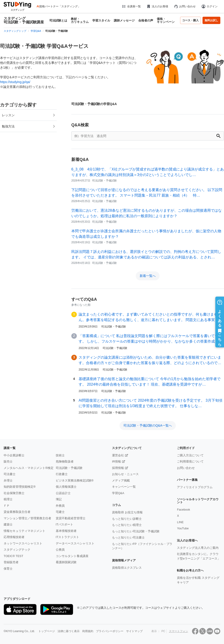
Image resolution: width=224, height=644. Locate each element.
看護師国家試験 (66, 562)
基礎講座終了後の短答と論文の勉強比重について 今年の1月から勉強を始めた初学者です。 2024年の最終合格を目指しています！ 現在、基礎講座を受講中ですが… (150, 382)
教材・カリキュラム (80, 20)
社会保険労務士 (14, 493)
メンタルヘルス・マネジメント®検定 (29, 468)
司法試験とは (58, 20)
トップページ (47, 631)
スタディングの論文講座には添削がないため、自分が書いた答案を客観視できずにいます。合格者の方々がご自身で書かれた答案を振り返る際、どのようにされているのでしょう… (150, 361)
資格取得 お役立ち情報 (127, 512)
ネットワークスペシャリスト (23, 543)
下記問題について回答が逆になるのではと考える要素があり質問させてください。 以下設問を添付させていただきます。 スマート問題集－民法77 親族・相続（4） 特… (147, 193)
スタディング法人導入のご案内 (198, 548)
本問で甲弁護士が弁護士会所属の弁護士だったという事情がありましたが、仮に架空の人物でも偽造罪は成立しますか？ (146, 234)
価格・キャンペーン (166, 20)
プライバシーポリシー (110, 631)
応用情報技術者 (14, 537)
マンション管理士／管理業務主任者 (27, 518)
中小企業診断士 (14, 455)
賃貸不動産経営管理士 (71, 518)
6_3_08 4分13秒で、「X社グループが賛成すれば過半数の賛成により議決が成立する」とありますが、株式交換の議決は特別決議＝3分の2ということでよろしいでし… (148, 172)
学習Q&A (118, 493)
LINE (180, 522)
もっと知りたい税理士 (127, 525)
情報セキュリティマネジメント (24, 531)
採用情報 (118, 468)
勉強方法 (8, 126)
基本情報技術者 (66, 531)
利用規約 (88, 631)
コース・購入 (190, 20)
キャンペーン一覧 (124, 487)
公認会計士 (63, 493)
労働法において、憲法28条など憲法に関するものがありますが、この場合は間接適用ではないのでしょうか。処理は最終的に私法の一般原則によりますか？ (147, 213)
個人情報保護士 (66, 487)
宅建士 (60, 512)
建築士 (8, 524)
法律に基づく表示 (69, 631)
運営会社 (118, 455)
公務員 (60, 550)
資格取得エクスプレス (127, 568)
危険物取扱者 (65, 461)
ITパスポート (65, 524)
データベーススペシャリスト (75, 543)
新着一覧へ (148, 276)
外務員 (60, 506)
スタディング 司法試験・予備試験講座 (24, 20)
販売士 (8, 461)
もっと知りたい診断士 (127, 519)
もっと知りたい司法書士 (128, 537)
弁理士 (8, 480)
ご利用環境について (190, 461)
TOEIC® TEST (13, 556)
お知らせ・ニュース (125, 474)
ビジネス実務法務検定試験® (75, 480)
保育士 (8, 569)
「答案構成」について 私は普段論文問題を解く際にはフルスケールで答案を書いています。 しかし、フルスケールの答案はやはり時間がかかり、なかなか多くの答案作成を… (150, 339)
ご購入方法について (190, 455)
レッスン (8, 115)
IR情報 (116, 461)
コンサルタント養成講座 (72, 556)
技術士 (60, 455)
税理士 (8, 499)
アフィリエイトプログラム (195, 487)
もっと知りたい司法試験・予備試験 (136, 531)
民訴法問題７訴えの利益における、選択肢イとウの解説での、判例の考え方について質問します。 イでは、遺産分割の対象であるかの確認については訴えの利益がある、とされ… (146, 254)
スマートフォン (179, 631)
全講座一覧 (131, 6)
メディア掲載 (121, 480)
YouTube (183, 528)
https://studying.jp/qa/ (15, 82)
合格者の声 (146, 20)
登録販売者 (11, 562)
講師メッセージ (124, 20)
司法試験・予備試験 (69, 468)
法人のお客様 (157, 6)
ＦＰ (7, 506)
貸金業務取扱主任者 (17, 512)
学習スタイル (101, 20)
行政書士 (62, 474)
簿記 (59, 499)
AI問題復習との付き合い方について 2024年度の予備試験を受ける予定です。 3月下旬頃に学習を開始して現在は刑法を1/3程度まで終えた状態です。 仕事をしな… (151, 403)
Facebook (183, 510)
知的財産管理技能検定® (20, 487)
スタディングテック (17, 550)
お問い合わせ (185, 6)
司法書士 (10, 474)
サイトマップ (134, 631)
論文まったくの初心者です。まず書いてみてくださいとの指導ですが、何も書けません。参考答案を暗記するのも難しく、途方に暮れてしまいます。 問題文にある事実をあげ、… (150, 318)
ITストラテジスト (68, 537)
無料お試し (211, 20)
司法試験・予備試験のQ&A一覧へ (148, 425)
